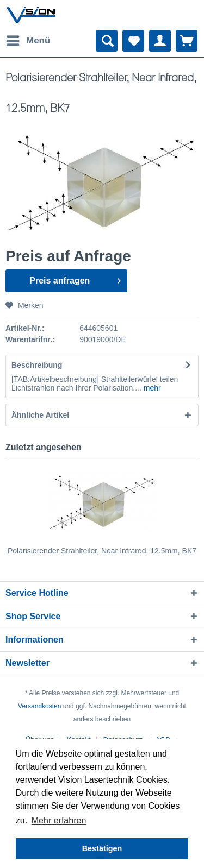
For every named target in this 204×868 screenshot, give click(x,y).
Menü (28, 39)
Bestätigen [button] (102, 848)
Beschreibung (37, 365)
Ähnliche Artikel (40, 415)
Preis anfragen (75, 279)
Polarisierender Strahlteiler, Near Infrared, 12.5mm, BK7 (102, 551)
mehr (151, 388)
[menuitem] (28, 41)
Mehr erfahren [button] (59, 820)
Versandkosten (39, 706)
